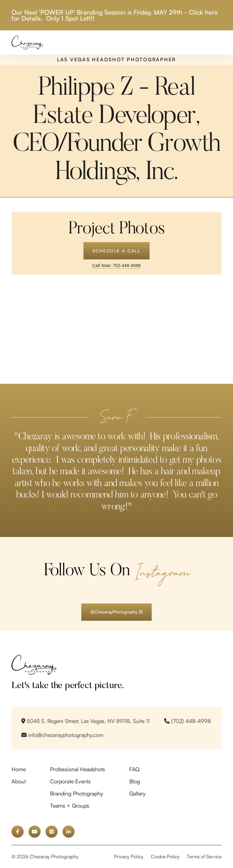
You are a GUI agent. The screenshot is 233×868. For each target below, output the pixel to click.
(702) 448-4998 (187, 721)
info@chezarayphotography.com (62, 735)
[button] (217, 42)
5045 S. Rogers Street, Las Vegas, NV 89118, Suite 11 (85, 721)
